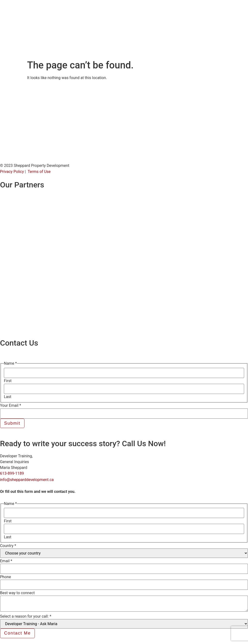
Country (8, 546)
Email (6, 561)
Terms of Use (39, 172)
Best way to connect (17, 593)
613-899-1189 (12, 473)
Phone (5, 577)
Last (8, 397)
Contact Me (17, 633)
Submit (12, 423)
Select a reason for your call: (26, 616)
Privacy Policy (12, 172)
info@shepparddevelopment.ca (27, 480)
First (8, 381)
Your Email (11, 406)
